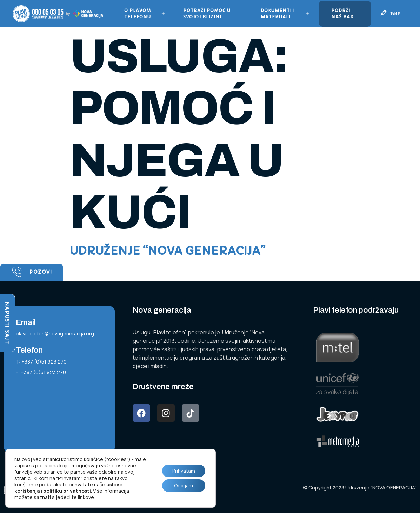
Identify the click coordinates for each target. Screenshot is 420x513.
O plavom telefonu (145, 14)
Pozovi (32, 272)
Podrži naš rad (342, 14)
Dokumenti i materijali (285, 14)
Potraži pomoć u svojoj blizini (207, 14)
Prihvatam (183, 471)
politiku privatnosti (67, 491)
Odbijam (183, 485)
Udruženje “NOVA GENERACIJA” (168, 251)
